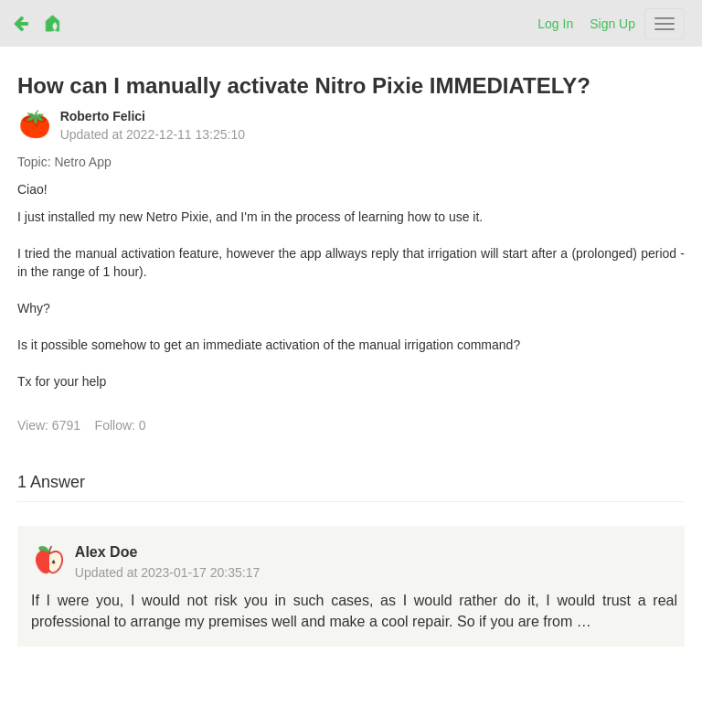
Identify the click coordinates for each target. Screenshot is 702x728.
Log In (555, 24)
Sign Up (612, 24)
